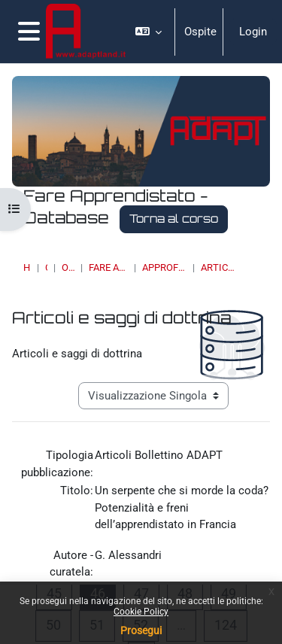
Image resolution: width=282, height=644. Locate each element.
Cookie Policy (141, 612)
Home (27, 267)
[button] (149, 32)
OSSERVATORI (68, 267)
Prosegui (141, 630)
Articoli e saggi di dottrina (218, 267)
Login (253, 32)
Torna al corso (174, 219)
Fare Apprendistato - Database (108, 267)
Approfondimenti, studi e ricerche (165, 267)
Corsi (46, 267)
